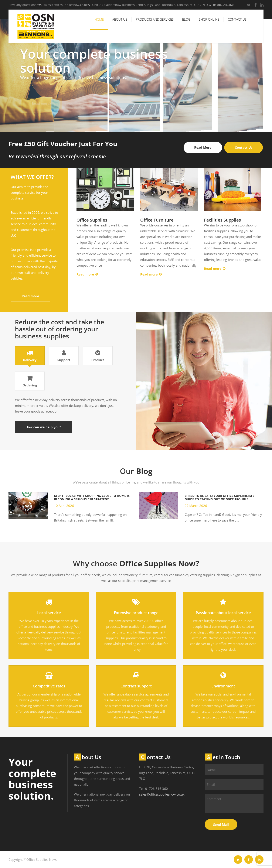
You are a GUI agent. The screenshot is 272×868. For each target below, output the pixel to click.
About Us (120, 19)
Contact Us (237, 19)
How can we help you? (43, 427)
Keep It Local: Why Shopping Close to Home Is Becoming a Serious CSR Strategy (92, 497)
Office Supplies (92, 220)
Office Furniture (157, 220)
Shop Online (209, 19)
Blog (186, 19)
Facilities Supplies (222, 220)
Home (99, 19)
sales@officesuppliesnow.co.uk (162, 794)
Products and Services (155, 19)
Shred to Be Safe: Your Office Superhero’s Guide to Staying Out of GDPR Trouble (220, 497)
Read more (30, 296)
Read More (203, 147)
